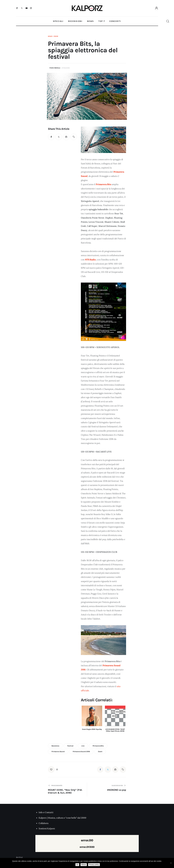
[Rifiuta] (171, 863)
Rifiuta (84, 865)
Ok (77, 865)
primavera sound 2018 (81, 751)
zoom (100, 751)
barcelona (55, 746)
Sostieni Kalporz (47, 828)
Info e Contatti (46, 812)
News (50, 36)
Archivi (19, 857)
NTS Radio (90, 260)
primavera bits (98, 746)
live (83, 746)
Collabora (43, 823)
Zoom (56, 36)
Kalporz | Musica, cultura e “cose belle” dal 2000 (62, 818)
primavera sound (58, 751)
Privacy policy (94, 865)
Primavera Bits (104, 184)
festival (70, 746)
